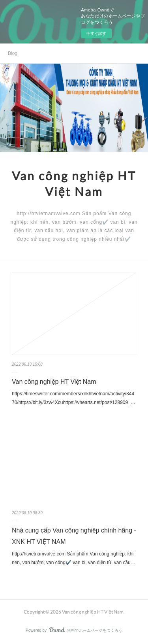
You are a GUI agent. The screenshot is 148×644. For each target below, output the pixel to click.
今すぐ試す (96, 33)
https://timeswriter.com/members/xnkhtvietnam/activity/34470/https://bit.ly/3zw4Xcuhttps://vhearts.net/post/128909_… (74, 398)
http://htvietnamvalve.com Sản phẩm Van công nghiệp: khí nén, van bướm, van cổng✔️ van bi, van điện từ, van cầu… (74, 558)
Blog (13, 53)
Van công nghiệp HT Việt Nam (54, 382)
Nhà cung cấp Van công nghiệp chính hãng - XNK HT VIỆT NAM (74, 536)
